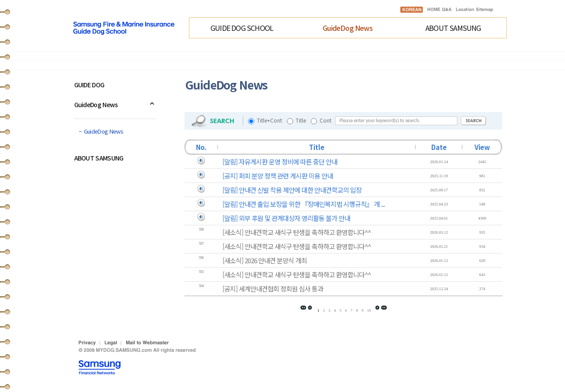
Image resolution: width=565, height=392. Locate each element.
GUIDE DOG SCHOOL (242, 28)
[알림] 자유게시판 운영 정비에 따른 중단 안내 (280, 162)
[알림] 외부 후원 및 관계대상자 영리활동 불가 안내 (286, 218)
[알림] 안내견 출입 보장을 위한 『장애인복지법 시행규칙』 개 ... (304, 204)
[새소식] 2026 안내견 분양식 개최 (265, 260)
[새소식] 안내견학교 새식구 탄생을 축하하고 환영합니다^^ (297, 232)
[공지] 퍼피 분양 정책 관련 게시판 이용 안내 (278, 176)
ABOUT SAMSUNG (453, 28)
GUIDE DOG (89, 85)
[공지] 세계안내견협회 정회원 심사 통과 (273, 289)
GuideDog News (348, 28)
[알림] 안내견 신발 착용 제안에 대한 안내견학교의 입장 (292, 190)
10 (369, 310)
